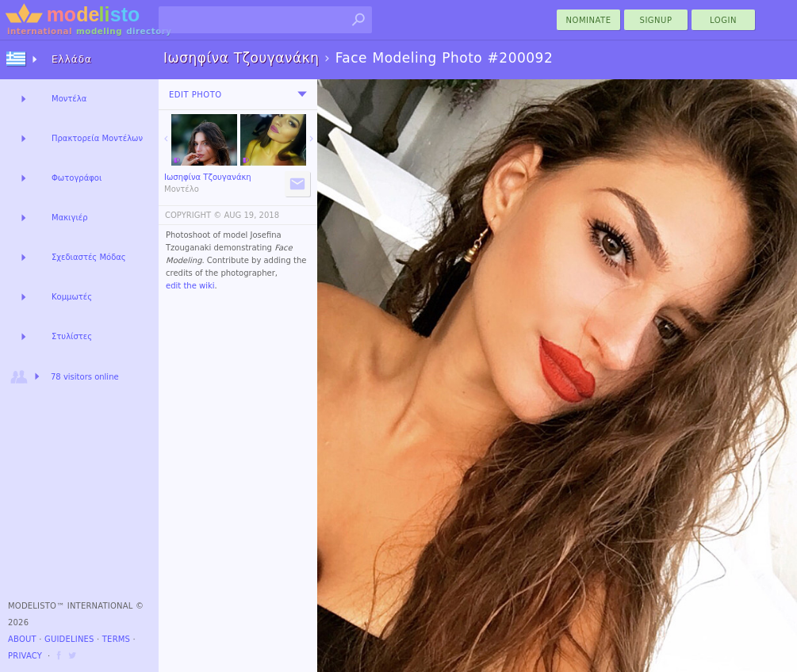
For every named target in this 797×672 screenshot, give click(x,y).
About (22, 639)
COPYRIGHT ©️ (193, 215)
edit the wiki (190, 286)
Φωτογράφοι (77, 178)
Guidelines (69, 639)
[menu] (302, 94)
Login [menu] (723, 20)
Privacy (25, 656)
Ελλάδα (72, 59)
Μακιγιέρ (70, 218)
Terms (116, 639)
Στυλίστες (72, 336)
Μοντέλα (69, 99)
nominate (589, 20)
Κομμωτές (72, 297)
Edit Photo (195, 95)
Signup (656, 20)
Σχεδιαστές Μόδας (89, 257)
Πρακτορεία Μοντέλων (97, 138)
